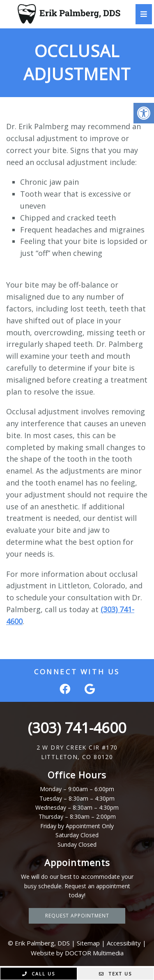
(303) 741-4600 (77, 728)
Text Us (115, 974)
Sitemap (88, 943)
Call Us (39, 974)
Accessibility (124, 943)
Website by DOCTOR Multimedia (77, 953)
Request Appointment (77, 916)
